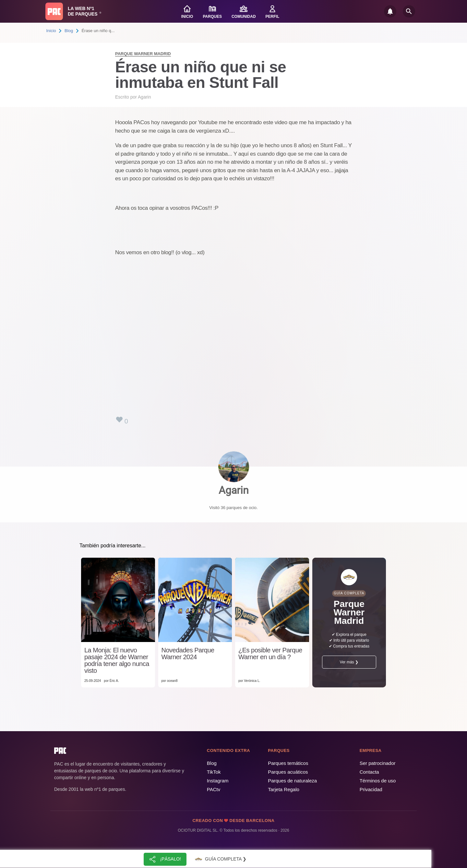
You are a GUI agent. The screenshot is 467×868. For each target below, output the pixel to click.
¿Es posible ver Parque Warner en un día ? (270, 654)
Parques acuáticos (288, 772)
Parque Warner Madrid (143, 54)
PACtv (214, 789)
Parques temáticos (288, 763)
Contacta (369, 772)
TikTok (214, 772)
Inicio (51, 31)
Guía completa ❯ (220, 859)
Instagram (218, 781)
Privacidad (371, 789)
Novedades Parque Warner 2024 (188, 654)
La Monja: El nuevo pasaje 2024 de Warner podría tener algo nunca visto (117, 660)
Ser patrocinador (378, 763)
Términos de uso (378, 781)
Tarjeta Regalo (284, 789)
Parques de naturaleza (292, 781)
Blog (69, 31)
